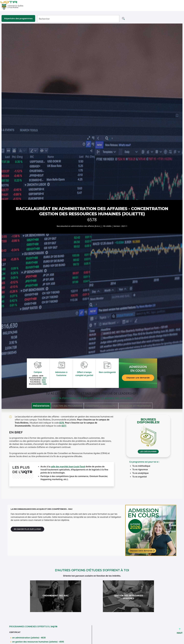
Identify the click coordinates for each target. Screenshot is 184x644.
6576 (44, 380)
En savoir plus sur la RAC (27, 529)
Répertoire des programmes (18, 18)
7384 (45, 384)
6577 (45, 378)
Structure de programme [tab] (135, 406)
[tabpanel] (92, 454)
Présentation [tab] (41, 406)
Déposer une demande (138, 378)
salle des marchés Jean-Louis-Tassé (68, 467)
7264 (44, 382)
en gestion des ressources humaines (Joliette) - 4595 (38, 642)
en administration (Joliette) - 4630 (29, 638)
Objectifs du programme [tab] (67, 406)
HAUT (180, 632)
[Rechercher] (78, 19)
